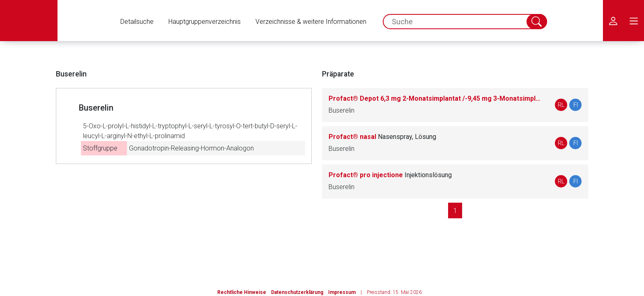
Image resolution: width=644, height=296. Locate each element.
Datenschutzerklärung (297, 292)
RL (561, 105)
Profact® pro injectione (390, 175)
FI (576, 105)
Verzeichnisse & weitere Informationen (311, 22)
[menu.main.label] (634, 21)
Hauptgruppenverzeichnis (205, 22)
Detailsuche (137, 22)
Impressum (342, 292)
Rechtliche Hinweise (242, 292)
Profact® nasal (382, 137)
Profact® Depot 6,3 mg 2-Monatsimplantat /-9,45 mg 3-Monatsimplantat (435, 98)
